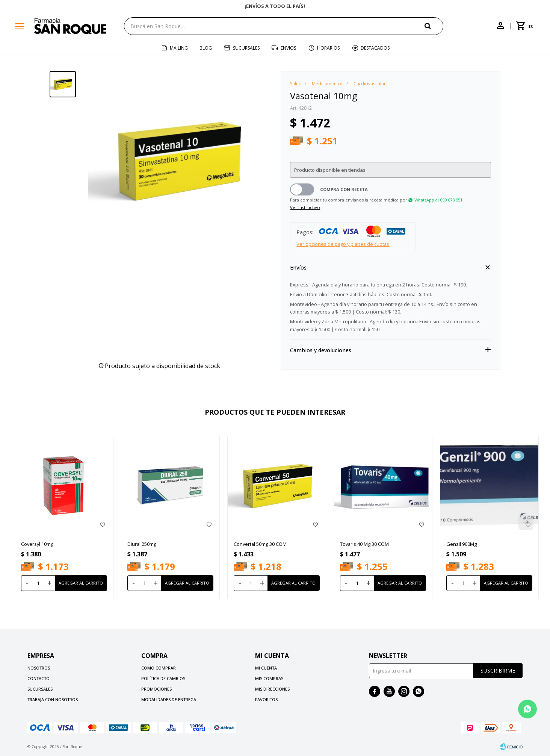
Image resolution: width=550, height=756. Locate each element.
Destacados (375, 48)
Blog (206, 48)
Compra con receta (344, 189)
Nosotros (39, 668)
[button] (434, 26)
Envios (288, 48)
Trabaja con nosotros (53, 699)
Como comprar (159, 668)
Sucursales (246, 48)
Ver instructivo (305, 207)
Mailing (179, 48)
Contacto (39, 678)
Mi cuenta (266, 668)
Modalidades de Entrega (169, 699)
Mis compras (269, 678)
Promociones (156, 689)
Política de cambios (163, 678)
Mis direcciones (272, 689)
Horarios (328, 48)
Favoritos (266, 699)
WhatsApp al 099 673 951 (438, 200)
